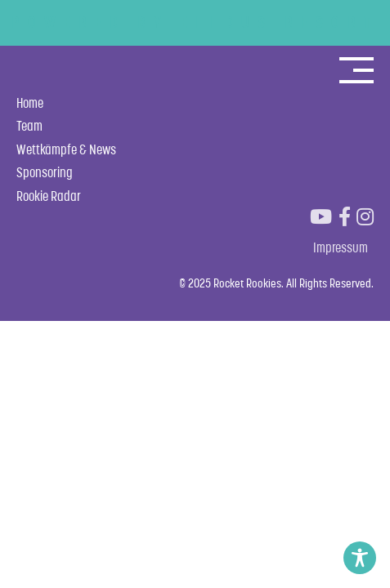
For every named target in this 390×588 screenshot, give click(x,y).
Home (30, 103)
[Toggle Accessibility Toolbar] (360, 558)
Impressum (341, 247)
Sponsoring (45, 172)
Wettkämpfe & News (66, 149)
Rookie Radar (49, 196)
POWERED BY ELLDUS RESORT (195, 22)
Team (29, 126)
